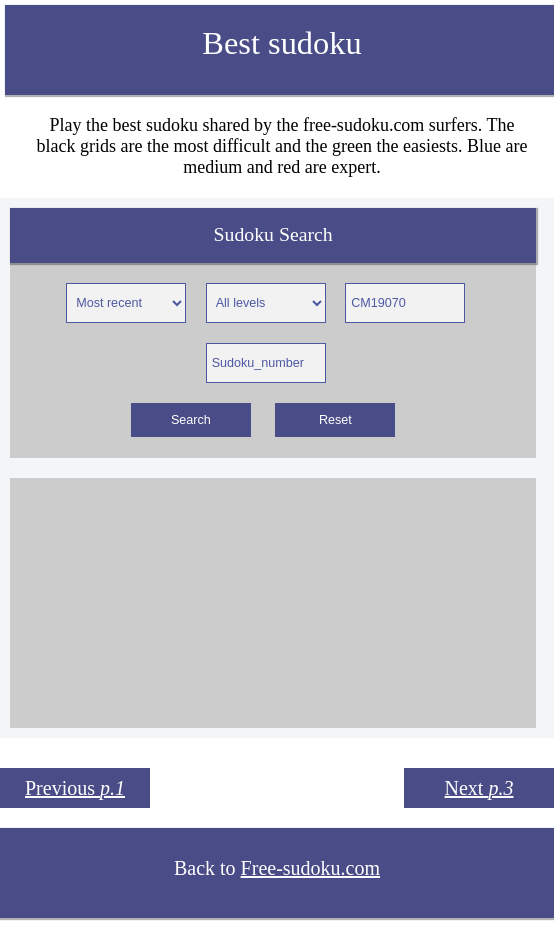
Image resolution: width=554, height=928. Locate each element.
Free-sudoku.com (310, 868)
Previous (75, 788)
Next (479, 788)
